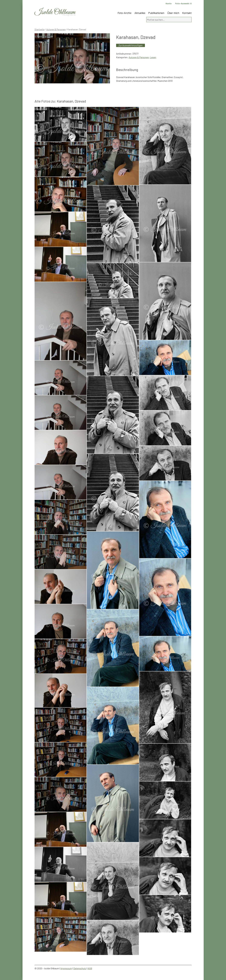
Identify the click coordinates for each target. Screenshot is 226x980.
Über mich (173, 13)
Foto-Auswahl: (183, 3)
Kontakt (187, 13)
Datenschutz (80, 968)
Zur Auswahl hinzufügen (131, 45)
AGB (90, 968)
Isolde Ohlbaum (55, 12)
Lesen (153, 57)
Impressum (66, 968)
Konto (169, 3)
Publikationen (156, 13)
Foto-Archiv (125, 13)
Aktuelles (140, 13)
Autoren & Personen (56, 29)
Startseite (40, 29)
